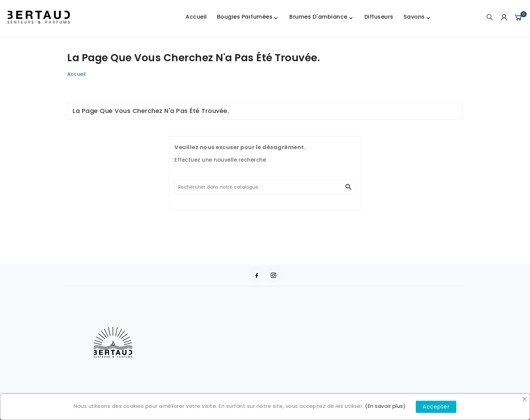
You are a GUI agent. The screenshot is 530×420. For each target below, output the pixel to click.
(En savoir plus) (385, 406)
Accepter (436, 407)
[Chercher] (258, 187)
